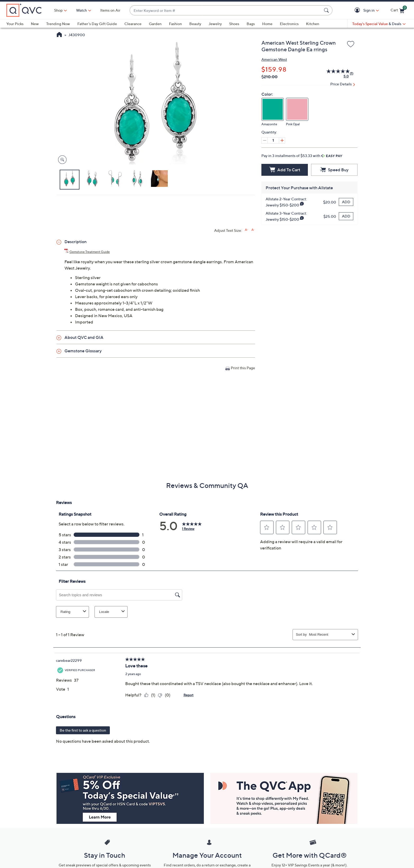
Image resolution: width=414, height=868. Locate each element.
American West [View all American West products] (274, 59)
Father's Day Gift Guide (97, 24)
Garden (155, 24)
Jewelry (215, 24)
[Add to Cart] (285, 170)
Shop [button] (58, 10)
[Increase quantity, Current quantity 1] (282, 140)
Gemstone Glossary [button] (83, 351)
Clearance (133, 24)
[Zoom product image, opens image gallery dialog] (61, 160)
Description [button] (76, 242)
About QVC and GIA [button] (84, 337)
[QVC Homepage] (59, 35)
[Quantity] (273, 140)
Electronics (289, 24)
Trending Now (58, 24)
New (35, 24)
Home (267, 24)
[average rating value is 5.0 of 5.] (335, 73)
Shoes (234, 24)
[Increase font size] (246, 230)
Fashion (175, 24)
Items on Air (110, 10)
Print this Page (243, 368)
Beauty (195, 24)
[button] (358, 10)
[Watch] (82, 10)
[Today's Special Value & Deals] (379, 24)
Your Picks (15, 24)
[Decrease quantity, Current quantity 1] (265, 140)
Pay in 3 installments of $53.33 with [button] (302, 156)
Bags (251, 24)
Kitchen (313, 24)
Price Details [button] (341, 84)
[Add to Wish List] (351, 44)
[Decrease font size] (253, 230)
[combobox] (226, 10)
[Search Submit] (327, 10)
